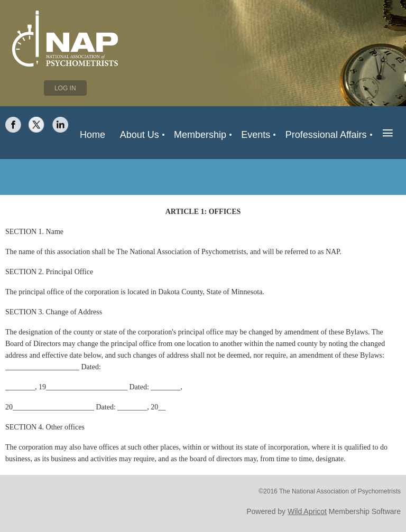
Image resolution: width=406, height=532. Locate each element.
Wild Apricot (307, 511)
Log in (65, 88)
